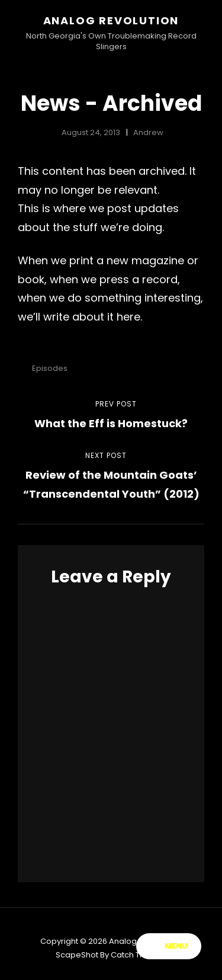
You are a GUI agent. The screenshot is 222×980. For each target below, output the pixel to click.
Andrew (148, 132)
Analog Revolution (111, 20)
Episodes (50, 368)
